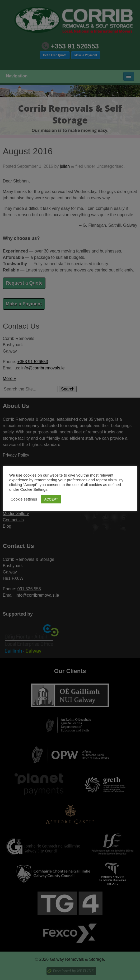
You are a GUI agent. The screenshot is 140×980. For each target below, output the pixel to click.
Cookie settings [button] (24, 499)
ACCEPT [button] (51, 499)
